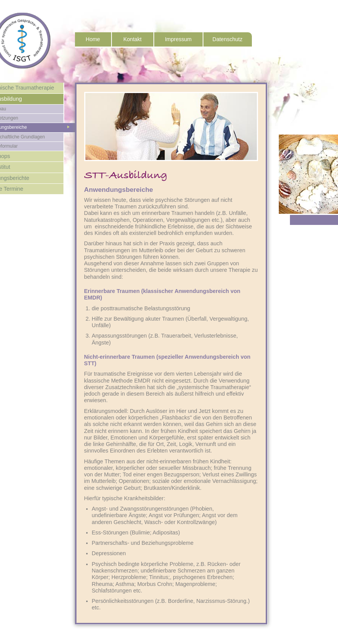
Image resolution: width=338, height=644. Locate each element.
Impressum (178, 39)
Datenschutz (228, 39)
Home (93, 39)
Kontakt (132, 39)
